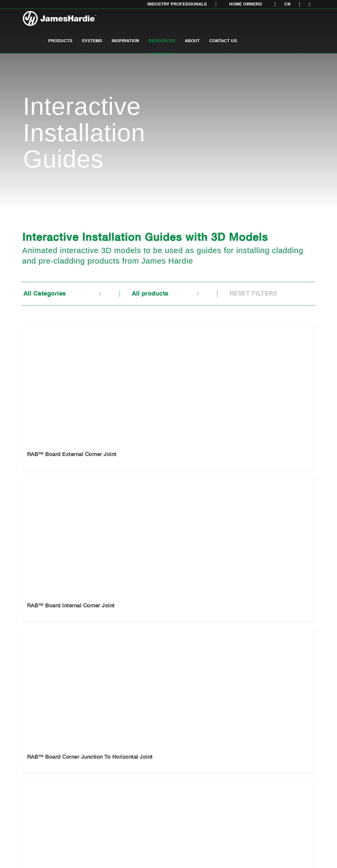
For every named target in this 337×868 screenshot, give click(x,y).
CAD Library (85, 744)
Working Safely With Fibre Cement (93, 802)
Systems (167, 21)
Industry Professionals (177, 4)
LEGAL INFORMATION (201, 851)
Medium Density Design (140, 759)
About (267, 21)
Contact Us (298, 21)
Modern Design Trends (139, 744)
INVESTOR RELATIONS (290, 851)
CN (287, 4)
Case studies (137, 802)
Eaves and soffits (39, 773)
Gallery (131, 773)
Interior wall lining (40, 788)
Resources (237, 21)
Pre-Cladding (35, 744)
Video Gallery (137, 788)
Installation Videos (91, 788)
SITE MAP (164, 851)
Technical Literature (93, 759)
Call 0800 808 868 (144, 691)
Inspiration (200, 21)
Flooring (30, 802)
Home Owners (246, 4)
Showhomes (136, 816)
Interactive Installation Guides (92, 773)
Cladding (31, 759)
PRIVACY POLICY (245, 851)
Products (135, 21)
